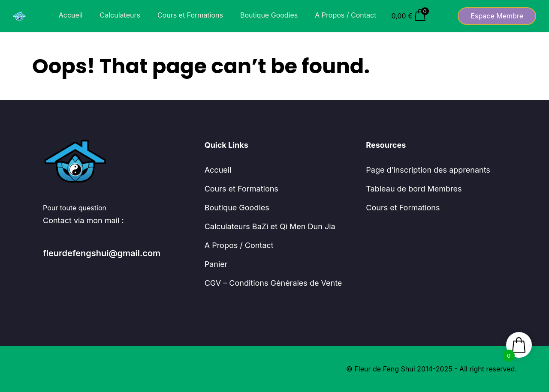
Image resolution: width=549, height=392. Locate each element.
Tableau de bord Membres (414, 189)
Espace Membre (497, 16)
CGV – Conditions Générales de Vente (273, 283)
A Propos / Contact (345, 15)
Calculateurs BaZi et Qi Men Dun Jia (270, 226)
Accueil (71, 15)
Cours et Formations (190, 15)
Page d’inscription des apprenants (428, 170)
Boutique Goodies (269, 15)
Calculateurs (120, 15)
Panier (216, 264)
